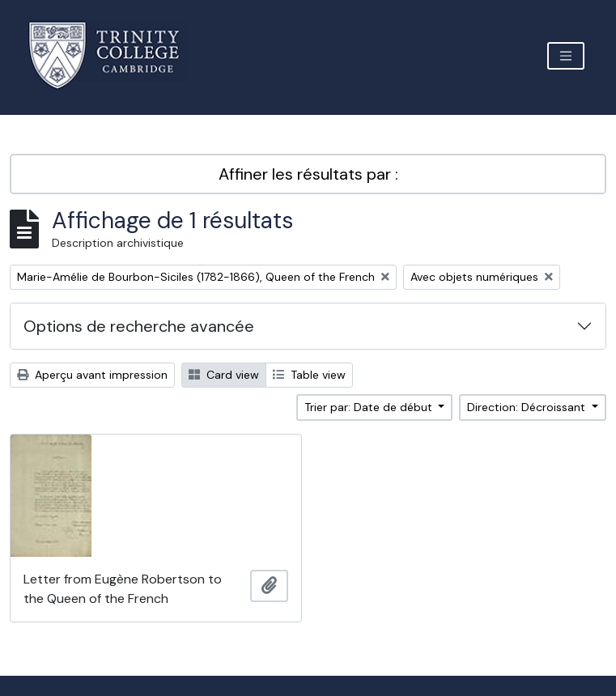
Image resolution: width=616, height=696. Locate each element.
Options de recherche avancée (139, 326)
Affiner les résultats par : (308, 174)
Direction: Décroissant (528, 407)
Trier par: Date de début (370, 407)
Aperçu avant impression (92, 375)
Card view (224, 375)
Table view (309, 375)
